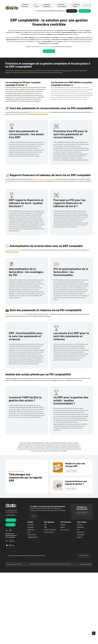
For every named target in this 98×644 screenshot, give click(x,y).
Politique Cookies (68, 562)
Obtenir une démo (49, 49)
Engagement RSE (32, 535)
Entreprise (30, 522)
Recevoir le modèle (71, 469)
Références (31, 527)
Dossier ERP (80, 530)
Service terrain (65, 527)
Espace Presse (32, 532)
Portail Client (10, 522)
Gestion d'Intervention (50, 527)
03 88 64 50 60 (11, 513)
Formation (80, 522)
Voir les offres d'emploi (82, 510)
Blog (29, 530)
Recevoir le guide (71, 486)
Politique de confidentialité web (43, 562)
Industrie (63, 522)
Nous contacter (81, 8)
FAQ (78, 527)
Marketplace (80, 525)
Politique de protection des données (57, 562)
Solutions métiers (49, 530)
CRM (45, 525)
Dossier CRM (80, 532)
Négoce (63, 525)
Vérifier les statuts (84, 553)
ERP (45, 522)
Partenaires (31, 525)
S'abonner (34, 514)
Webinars (79, 535)
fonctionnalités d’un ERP (46, 44)
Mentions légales (33, 562)
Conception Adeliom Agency (85, 562)
